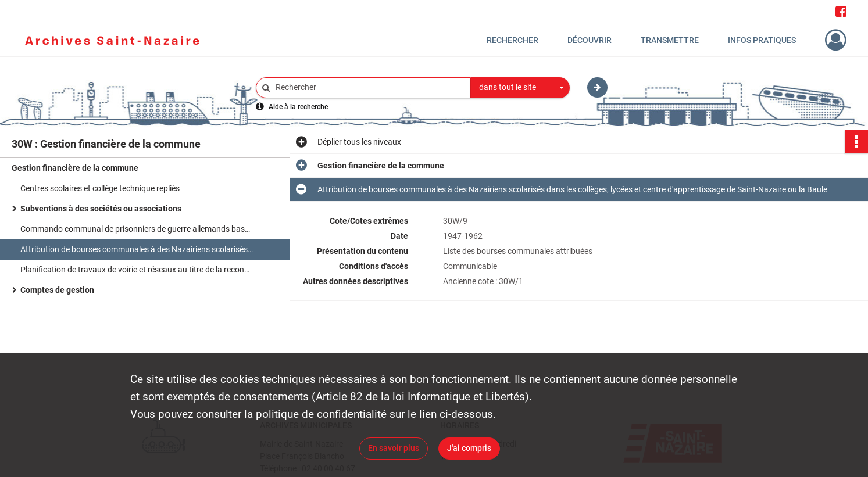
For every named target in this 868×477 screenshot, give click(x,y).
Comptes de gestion (57, 290)
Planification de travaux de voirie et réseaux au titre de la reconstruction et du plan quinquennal (137, 270)
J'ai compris (469, 448)
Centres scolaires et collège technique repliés (100, 188)
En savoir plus (394, 448)
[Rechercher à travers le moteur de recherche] (369, 87)
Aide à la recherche (298, 107)
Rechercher (512, 40)
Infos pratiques (762, 40)
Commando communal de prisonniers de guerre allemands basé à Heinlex (137, 229)
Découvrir (590, 40)
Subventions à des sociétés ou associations (101, 209)
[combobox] (520, 88)
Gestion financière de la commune (75, 168)
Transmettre (670, 40)
